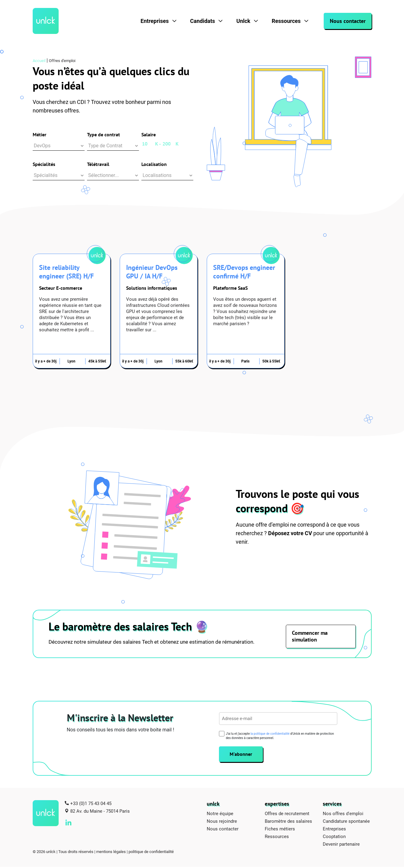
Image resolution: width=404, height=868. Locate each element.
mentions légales (111, 853)
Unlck (243, 21)
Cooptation (334, 837)
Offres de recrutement (287, 815)
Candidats (203, 21)
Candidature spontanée (346, 822)
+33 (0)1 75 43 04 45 (91, 804)
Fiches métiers (280, 830)
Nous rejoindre (222, 822)
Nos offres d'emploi (343, 815)
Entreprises (155, 21)
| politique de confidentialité (150, 853)
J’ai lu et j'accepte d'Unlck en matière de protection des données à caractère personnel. (280, 737)
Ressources (286, 21)
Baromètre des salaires (288, 822)
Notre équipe (220, 815)
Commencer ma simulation (310, 638)
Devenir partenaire (341, 845)
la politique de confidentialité (270, 735)
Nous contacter (348, 21)
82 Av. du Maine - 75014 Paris (100, 812)
